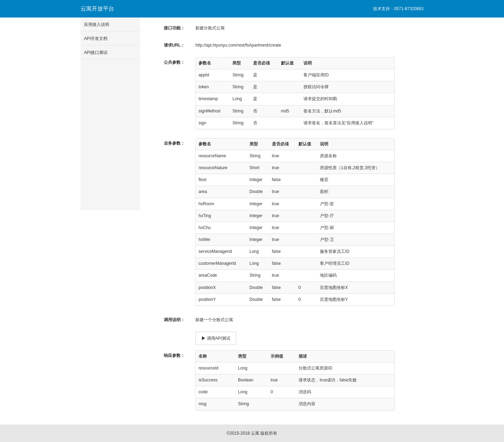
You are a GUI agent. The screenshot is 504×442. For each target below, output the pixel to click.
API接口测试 (96, 53)
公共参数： (174, 62)
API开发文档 (96, 39)
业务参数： (174, 143)
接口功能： (174, 28)
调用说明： (174, 320)
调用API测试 (216, 338)
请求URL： (174, 45)
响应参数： (174, 355)
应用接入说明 (97, 25)
